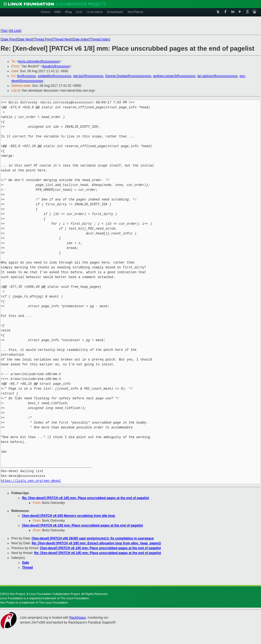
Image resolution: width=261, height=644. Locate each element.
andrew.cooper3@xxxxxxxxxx (174, 76)
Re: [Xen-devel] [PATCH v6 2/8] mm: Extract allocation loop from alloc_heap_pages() (96, 543)
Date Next (25, 39)
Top (4, 31)
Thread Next (62, 39)
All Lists (15, 31)
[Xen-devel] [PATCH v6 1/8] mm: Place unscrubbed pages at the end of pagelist (82, 525)
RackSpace (77, 618)
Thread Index (100, 39)
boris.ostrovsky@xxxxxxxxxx (39, 61)
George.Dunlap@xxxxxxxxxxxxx (128, 76)
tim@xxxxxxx (26, 76)
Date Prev (8, 39)
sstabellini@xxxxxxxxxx (54, 76)
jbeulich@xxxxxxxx (56, 66)
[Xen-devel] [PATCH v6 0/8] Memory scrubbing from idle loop (69, 516)
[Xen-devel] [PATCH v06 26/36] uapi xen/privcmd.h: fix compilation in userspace (93, 538)
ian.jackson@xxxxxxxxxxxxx (217, 76)
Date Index (81, 39)
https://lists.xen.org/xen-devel (31, 481)
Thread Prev (43, 39)
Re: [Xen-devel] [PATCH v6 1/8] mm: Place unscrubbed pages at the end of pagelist (86, 498)
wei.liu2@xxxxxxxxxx (88, 76)
